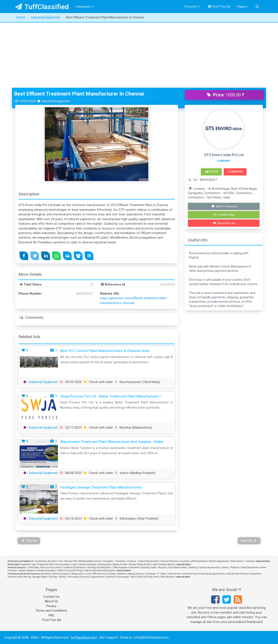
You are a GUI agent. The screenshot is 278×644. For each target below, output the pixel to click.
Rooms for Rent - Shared (124, 564)
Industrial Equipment (43, 382)
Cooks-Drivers (175, 574)
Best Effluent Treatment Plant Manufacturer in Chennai (79, 94)
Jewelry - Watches (230, 567)
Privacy (51, 606)
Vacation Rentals (167, 564)
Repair (45, 577)
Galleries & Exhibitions (75, 567)
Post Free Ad (219, 7)
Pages (242, 7)
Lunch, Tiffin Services (96, 574)
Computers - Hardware (114, 561)
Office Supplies (120, 567)
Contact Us (51, 597)
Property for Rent (45, 564)
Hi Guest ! (192, 7)
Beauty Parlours (136, 574)
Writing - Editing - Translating (64, 577)
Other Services (167, 577)
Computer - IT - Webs (156, 574)
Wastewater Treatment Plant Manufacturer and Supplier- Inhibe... (113, 442)
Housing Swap (62, 564)
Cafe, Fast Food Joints (148, 577)
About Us (51, 601)
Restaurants (77, 574)
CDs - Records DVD (68, 561)
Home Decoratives (250, 567)
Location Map (224, 215)
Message (235, 172)
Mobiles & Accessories (90, 561)
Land (74, 564)
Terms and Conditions (51, 611)
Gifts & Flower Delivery (237, 574)
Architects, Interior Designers (55, 574)
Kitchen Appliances (219, 561)
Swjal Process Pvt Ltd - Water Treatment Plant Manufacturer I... (112, 396)
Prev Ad (29, 541)
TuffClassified (42, 7)
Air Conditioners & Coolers (44, 561)
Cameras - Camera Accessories (143, 561)
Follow (212, 172)
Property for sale (28, 564)
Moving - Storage (32, 577)
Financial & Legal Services (212, 574)
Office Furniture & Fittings (70, 571)
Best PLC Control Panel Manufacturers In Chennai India (105, 351)
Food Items (134, 567)
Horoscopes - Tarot (126, 577)
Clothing (193, 567)
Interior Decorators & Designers (100, 571)
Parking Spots (105, 564)
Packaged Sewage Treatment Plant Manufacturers (101, 487)
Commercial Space (87, 564)
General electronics (170, 561)
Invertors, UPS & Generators (195, 561)
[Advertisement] (139, 55)
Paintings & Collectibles (99, 567)
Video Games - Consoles (242, 561)
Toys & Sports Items (178, 567)
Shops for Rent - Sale (147, 564)
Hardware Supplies (46, 571)
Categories (85, 7)
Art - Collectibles (31, 567)
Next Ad (249, 541)
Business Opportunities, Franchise (98, 577)
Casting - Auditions (117, 574)
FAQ (51, 615)
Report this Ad (224, 223)
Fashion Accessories (209, 567)
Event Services (190, 574)
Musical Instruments (51, 567)
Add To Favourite (224, 206)
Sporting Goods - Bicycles (154, 567)
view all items (263, 561)
